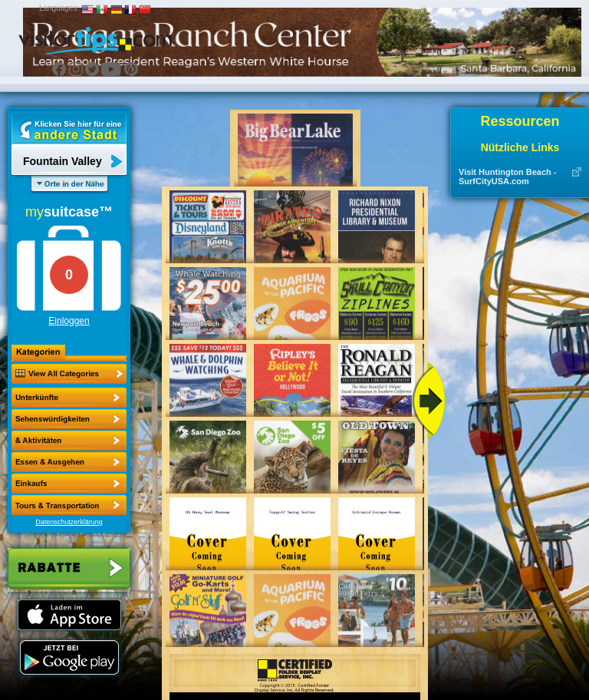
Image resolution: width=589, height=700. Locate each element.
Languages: (59, 8)
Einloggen (69, 321)
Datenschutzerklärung (69, 522)
